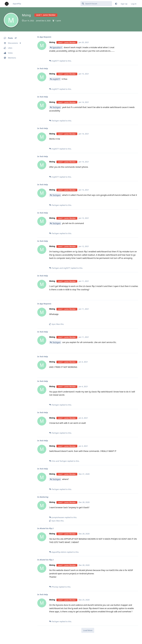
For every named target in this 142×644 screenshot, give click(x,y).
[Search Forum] (96, 4)
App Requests (45, 37)
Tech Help (44, 68)
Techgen (57, 107)
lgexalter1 (57, 48)
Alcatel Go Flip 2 (47, 528)
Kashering (44, 497)
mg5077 (56, 79)
